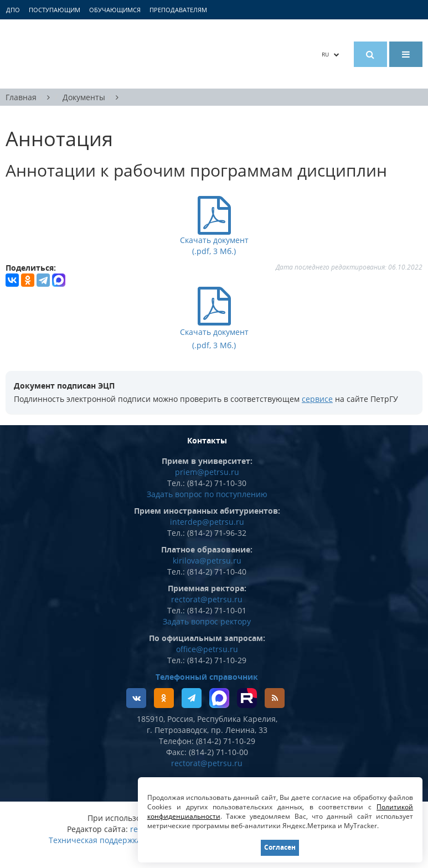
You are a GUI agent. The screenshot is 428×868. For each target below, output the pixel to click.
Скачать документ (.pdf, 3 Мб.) (214, 331)
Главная (21, 97)
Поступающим (55, 10)
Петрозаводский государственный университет (105, 54)
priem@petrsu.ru (207, 472)
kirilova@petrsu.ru (207, 560)
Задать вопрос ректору (207, 621)
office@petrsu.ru (207, 649)
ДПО (13, 10)
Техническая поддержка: (96, 840)
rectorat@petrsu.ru (207, 599)
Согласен (280, 847)
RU (331, 54)
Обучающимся (115, 10)
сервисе (317, 399)
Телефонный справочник (207, 677)
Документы (84, 97)
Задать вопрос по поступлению (207, 494)
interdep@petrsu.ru (207, 522)
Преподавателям (178, 10)
